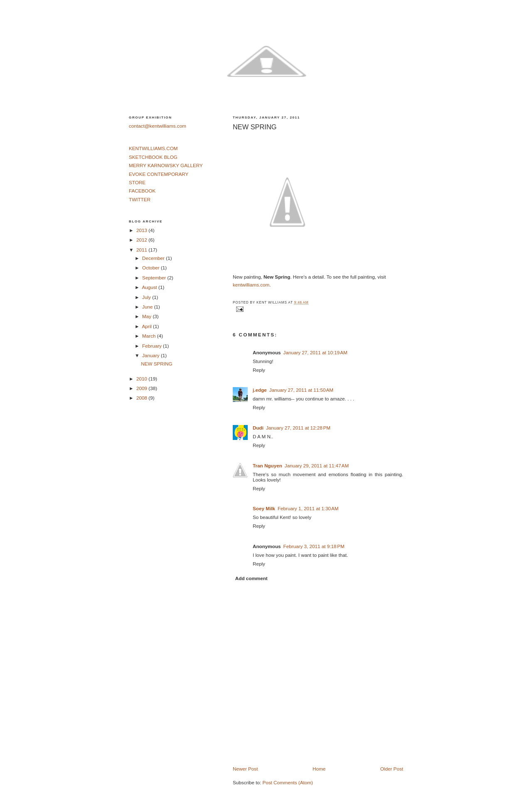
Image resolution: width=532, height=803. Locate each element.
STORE (137, 182)
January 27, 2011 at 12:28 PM (298, 428)
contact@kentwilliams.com (158, 126)
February (153, 346)
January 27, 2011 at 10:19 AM (315, 352)
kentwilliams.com (251, 285)
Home (319, 769)
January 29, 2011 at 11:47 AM (317, 466)
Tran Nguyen (267, 466)
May (147, 316)
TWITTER (140, 199)
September (155, 278)
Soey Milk (264, 508)
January (151, 355)
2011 (142, 250)
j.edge (260, 390)
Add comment (251, 578)
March (150, 336)
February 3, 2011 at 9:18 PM (314, 546)
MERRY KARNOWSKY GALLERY (166, 165)
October (151, 268)
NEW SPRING (255, 127)
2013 (142, 230)
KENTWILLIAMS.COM (153, 148)
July (147, 297)
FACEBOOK (142, 191)
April (147, 326)
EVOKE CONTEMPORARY (159, 174)
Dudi (258, 428)
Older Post (392, 769)
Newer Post (245, 769)
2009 (142, 388)
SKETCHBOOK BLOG (153, 157)
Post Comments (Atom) (287, 782)
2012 (142, 240)
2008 (142, 398)
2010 (142, 379)
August (150, 287)
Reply (259, 370)
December (154, 258)
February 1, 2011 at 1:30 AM (308, 508)
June (148, 307)
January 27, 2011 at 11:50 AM (301, 390)
